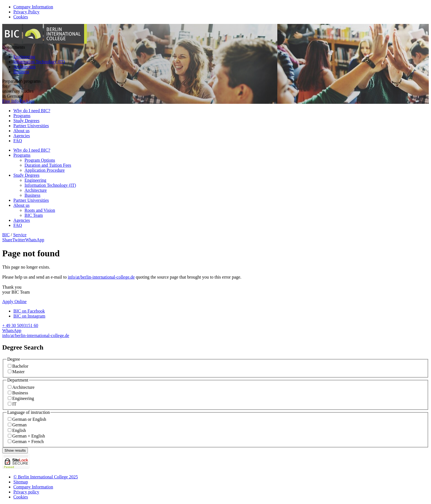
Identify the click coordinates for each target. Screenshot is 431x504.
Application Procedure (45, 170)
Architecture (25, 67)
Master (18, 372)
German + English (29, 436)
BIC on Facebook (29, 311)
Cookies (21, 17)
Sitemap (21, 482)
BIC (6, 235)
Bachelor (20, 366)
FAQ (18, 141)
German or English (29, 419)
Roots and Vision (40, 210)
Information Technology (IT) (39, 62)
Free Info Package (18, 101)
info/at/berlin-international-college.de (101, 277)
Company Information (33, 7)
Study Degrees (26, 121)
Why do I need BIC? (32, 111)
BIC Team (34, 215)
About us (21, 131)
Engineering (24, 57)
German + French (28, 442)
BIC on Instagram (29, 316)
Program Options (40, 160)
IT (14, 404)
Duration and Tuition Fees (48, 165)
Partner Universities (31, 126)
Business (21, 72)
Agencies (22, 136)
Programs (22, 116)
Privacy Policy (26, 12)
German (19, 425)
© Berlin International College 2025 (46, 477)
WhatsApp (12, 330)
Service (20, 235)
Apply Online (14, 302)
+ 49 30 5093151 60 (20, 325)
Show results (15, 450)
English (19, 430)
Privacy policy (26, 492)
